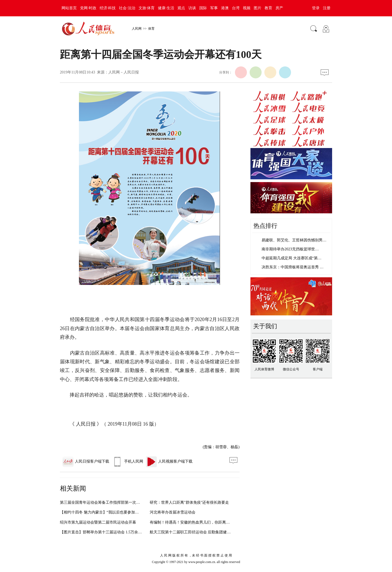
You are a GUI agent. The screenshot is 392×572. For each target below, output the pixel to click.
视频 (247, 8)
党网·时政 (88, 8)
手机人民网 (128, 461)
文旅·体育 (147, 8)
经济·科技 (108, 8)
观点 (181, 8)
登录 (316, 8)
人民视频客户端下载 (169, 461)
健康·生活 (166, 8)
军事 (214, 8)
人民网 (137, 29)
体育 (151, 29)
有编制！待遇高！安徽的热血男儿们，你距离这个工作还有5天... (204, 522)
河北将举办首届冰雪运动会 (173, 512)
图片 (258, 8)
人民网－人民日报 (124, 72)
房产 (279, 8)
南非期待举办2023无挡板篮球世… (290, 249)
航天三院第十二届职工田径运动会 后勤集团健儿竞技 (194, 532)
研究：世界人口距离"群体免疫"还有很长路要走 (189, 502)
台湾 (236, 8)
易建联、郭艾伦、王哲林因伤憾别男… (294, 240)
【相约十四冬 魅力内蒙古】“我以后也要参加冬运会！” (106, 512)
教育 (268, 8)
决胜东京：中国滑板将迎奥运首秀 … (293, 267)
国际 (203, 8)
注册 (327, 8)
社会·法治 (127, 8)
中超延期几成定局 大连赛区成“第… (292, 258)
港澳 (225, 8)
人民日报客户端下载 (86, 461)
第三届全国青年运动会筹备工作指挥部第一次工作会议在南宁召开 (115, 502)
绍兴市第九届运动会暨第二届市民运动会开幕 (98, 522)
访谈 (192, 8)
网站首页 (69, 8)
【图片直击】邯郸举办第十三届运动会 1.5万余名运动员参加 (110, 532)
